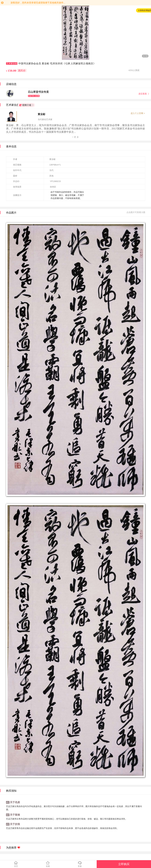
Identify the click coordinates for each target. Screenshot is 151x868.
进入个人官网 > (138, 113)
